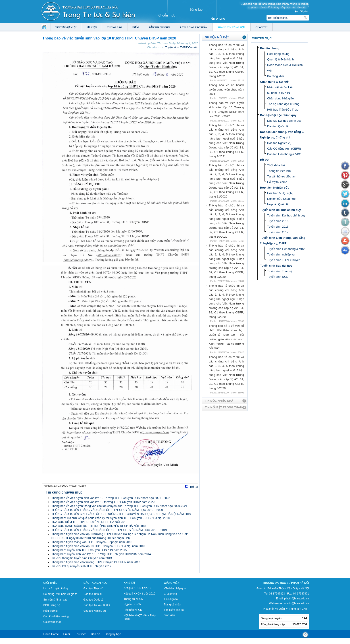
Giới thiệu (50, 583)
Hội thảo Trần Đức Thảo (283, 110)
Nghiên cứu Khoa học (281, 199)
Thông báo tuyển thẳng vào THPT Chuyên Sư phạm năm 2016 (92, 542)
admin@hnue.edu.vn (297, 603)
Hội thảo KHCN (133, 610)
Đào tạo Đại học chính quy (278, 115)
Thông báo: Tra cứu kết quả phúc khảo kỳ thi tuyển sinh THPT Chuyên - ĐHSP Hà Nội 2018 (110, 518)
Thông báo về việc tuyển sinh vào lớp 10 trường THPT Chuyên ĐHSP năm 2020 (103, 502)
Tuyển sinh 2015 (278, 221)
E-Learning (170, 594)
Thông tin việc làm (279, 171)
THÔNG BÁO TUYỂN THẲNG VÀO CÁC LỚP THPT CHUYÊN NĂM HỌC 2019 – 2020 (107, 510)
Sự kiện (92, 27)
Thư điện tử (171, 599)
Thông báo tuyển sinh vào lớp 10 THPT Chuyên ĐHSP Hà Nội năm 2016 (98, 546)
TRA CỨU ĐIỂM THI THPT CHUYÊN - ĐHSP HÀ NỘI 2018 (89, 522)
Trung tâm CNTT (299, 609)
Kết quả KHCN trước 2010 (139, 594)
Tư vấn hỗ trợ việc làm (282, 176)
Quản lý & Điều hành (281, 59)
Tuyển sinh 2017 (278, 232)
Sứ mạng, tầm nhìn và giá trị (60, 594)
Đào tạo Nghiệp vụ (279, 143)
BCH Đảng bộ (52, 605)
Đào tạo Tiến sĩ (93, 594)
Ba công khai (276, 76)
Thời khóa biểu (277, 165)
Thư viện (81, 634)
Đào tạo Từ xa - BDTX (97, 605)
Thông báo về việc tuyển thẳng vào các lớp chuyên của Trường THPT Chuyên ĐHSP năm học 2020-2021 (119, 506)
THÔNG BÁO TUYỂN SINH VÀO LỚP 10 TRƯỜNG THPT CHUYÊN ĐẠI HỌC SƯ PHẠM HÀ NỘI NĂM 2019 (121, 514)
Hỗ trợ (264, 160)
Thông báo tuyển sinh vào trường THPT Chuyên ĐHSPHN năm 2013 (96, 562)
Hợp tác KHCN (132, 604)
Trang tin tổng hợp (231, 27)
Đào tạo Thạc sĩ (93, 588)
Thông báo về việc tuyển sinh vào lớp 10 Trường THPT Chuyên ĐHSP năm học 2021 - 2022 (111, 498)
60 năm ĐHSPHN (279, 93)
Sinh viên (169, 615)
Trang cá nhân (172, 605)
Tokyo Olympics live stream (16, 642)
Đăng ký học (113, 634)
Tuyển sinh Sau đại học (276, 266)
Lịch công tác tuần (194, 27)
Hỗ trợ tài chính (277, 182)
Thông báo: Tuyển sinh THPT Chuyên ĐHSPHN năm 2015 (89, 550)
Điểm (136, 27)
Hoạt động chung (278, 54)
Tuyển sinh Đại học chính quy (280, 210)
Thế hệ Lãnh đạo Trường (283, 104)
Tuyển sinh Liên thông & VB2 (286, 249)
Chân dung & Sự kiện (275, 82)
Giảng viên (172, 583)
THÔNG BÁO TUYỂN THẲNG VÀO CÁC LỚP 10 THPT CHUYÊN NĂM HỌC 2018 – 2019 (109, 530)
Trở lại (194, 487)
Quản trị (261, 27)
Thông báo (115, 27)
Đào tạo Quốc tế (278, 126)
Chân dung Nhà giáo (280, 98)
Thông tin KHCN (133, 599)
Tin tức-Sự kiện (66, 27)
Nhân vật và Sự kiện (280, 87)
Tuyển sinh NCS (278, 277)
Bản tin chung (270, 48)
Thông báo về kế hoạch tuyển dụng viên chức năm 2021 (226, 90)
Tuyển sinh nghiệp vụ (281, 254)
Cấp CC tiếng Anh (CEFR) (284, 149)
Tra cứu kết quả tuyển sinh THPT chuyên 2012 (81, 566)
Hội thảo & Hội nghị (280, 193)
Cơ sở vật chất (52, 622)
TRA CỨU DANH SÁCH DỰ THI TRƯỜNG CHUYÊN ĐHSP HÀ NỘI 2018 (99, 526)
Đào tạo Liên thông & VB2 (284, 154)
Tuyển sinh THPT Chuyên (182, 47)
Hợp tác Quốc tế (278, 204)
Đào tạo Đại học (96, 583)
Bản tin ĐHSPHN (159, 27)
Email (67, 634)
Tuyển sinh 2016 (278, 227)
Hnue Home (51, 634)
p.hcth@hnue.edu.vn (297, 599)
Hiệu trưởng (50, 611)
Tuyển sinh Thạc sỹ (280, 271)
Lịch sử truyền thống (56, 588)
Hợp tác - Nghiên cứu (275, 188)
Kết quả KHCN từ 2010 (137, 588)
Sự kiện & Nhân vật (55, 600)
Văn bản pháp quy (175, 588)
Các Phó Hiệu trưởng (56, 616)
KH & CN (129, 583)
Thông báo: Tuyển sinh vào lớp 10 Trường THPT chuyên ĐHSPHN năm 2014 (101, 554)
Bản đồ (96, 634)
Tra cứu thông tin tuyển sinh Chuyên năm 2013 (82, 558)
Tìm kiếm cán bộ (174, 610)
